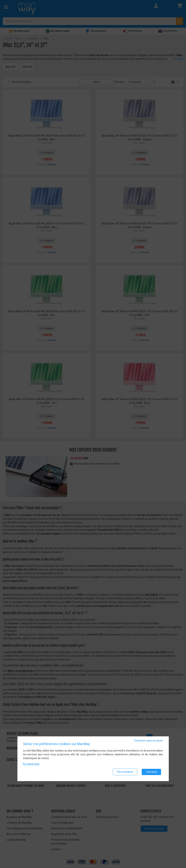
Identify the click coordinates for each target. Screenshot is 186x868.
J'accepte (151, 772)
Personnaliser (125, 772)
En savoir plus (31, 764)
